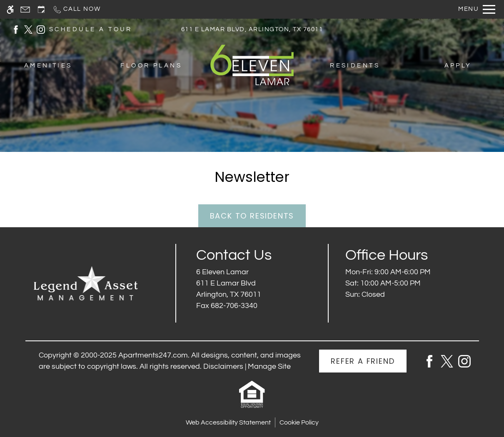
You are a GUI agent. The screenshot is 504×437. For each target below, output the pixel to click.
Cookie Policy (299, 422)
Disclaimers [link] (223, 366)
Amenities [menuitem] (48, 66)
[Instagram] (464, 361)
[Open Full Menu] (477, 9)
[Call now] (76, 9)
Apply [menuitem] (458, 66)
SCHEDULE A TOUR (91, 29)
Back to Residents (252, 216)
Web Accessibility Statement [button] (228, 422)
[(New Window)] (16, 29)
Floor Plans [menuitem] (151, 66)
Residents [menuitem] (355, 66)
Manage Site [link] (269, 366)
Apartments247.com (153, 355)
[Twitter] (447, 361)
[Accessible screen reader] (10, 9)
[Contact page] (25, 9)
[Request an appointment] (41, 9)
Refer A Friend (363, 361)
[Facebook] (429, 361)
